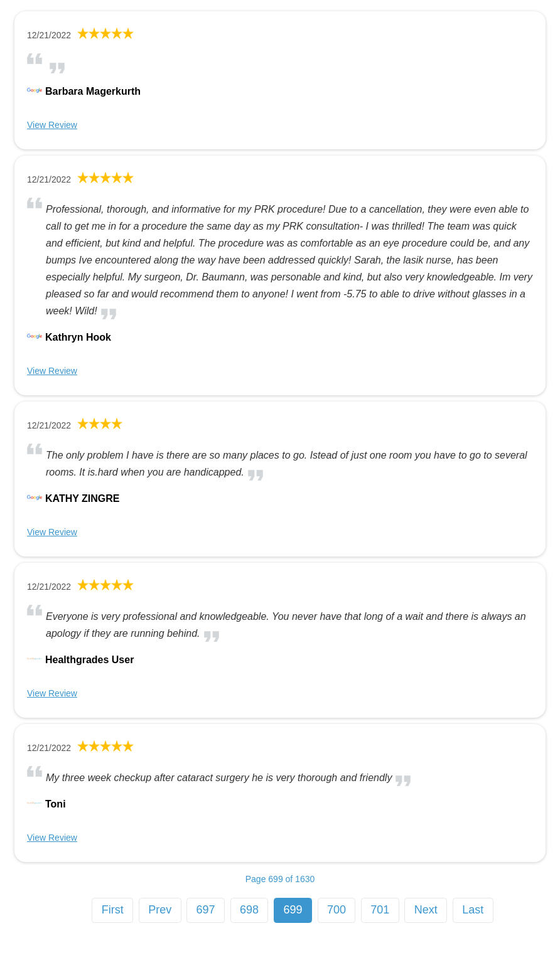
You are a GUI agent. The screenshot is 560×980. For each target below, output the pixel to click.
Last (473, 910)
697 (206, 910)
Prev (160, 910)
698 (249, 910)
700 (337, 910)
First (113, 910)
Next (426, 910)
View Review (52, 125)
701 (380, 910)
